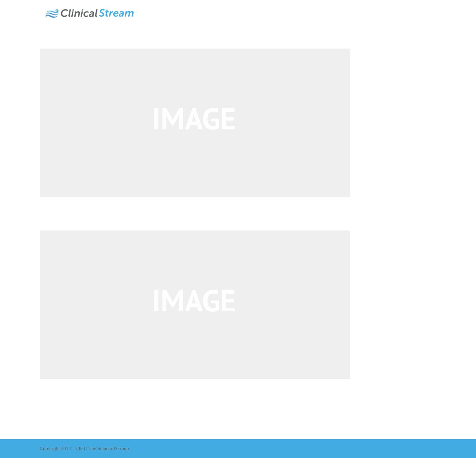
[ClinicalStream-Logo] (89, 6)
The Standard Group (108, 448)
